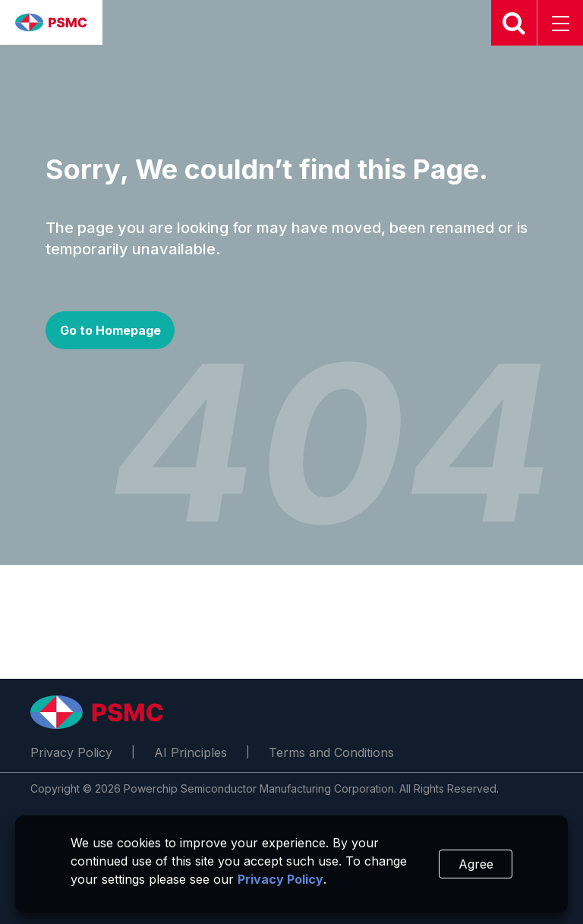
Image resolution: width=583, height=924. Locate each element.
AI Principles (191, 752)
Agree (476, 864)
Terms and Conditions (331, 752)
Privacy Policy (71, 752)
